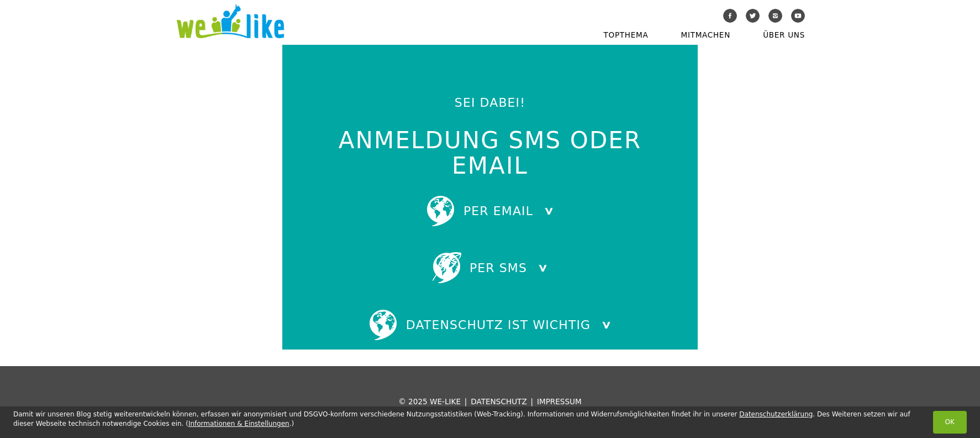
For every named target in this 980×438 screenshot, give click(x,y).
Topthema (626, 35)
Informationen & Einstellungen (239, 424)
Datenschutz (499, 401)
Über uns (784, 35)
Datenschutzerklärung (776, 414)
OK (950, 422)
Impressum (559, 401)
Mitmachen (706, 35)
